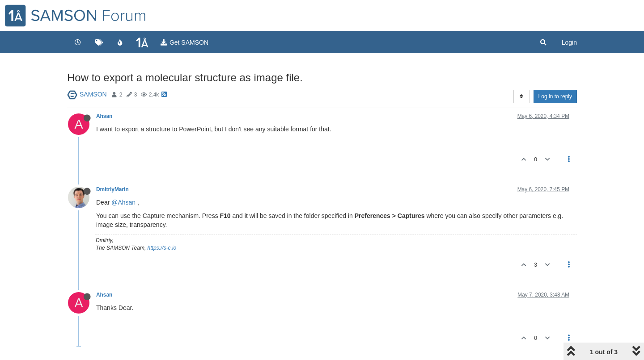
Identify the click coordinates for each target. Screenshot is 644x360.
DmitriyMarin (112, 189)
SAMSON (93, 94)
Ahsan (104, 116)
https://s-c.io (162, 248)
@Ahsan (123, 202)
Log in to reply (555, 96)
